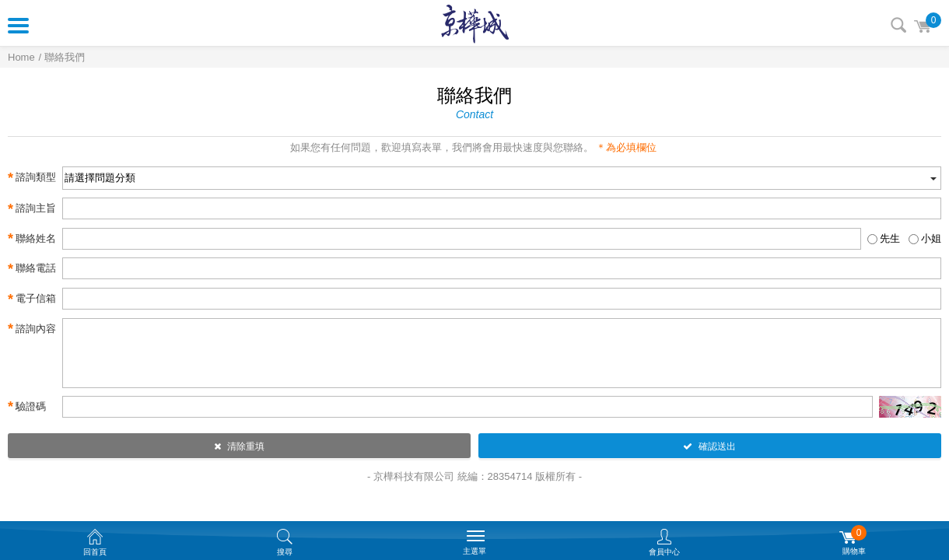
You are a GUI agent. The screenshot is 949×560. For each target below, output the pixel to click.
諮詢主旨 (32, 209)
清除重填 (239, 446)
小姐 (931, 238)
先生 (890, 238)
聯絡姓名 (32, 239)
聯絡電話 (32, 269)
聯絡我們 (65, 57)
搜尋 (898, 25)
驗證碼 (27, 407)
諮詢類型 (32, 178)
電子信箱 (32, 299)
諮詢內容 (32, 329)
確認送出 (709, 446)
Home (21, 57)
